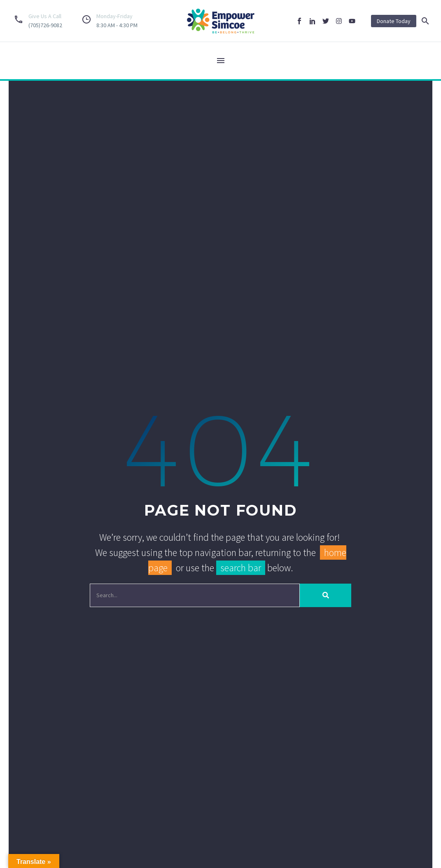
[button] (425, 21)
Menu (221, 61)
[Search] (195, 596)
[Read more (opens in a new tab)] (36, 21)
